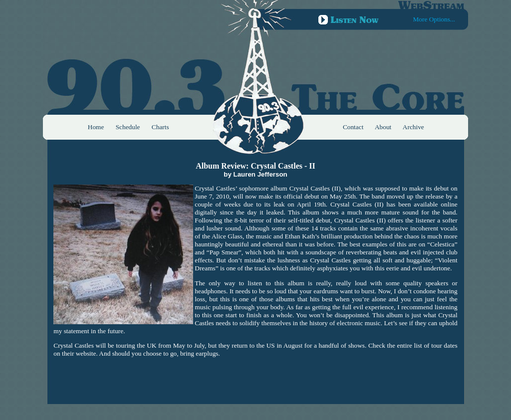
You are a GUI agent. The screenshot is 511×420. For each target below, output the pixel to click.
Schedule (128, 127)
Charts (160, 127)
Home (96, 127)
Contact (353, 127)
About (383, 127)
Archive (413, 127)
